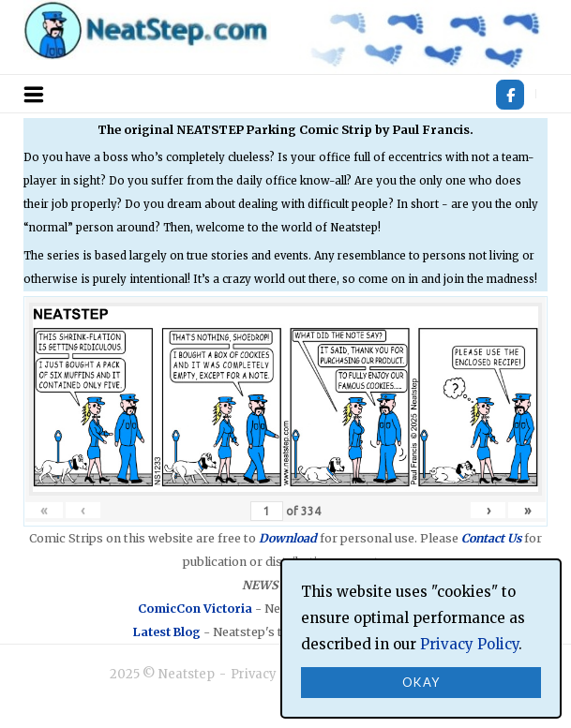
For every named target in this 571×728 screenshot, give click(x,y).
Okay (421, 682)
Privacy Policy (274, 674)
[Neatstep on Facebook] (510, 95)
